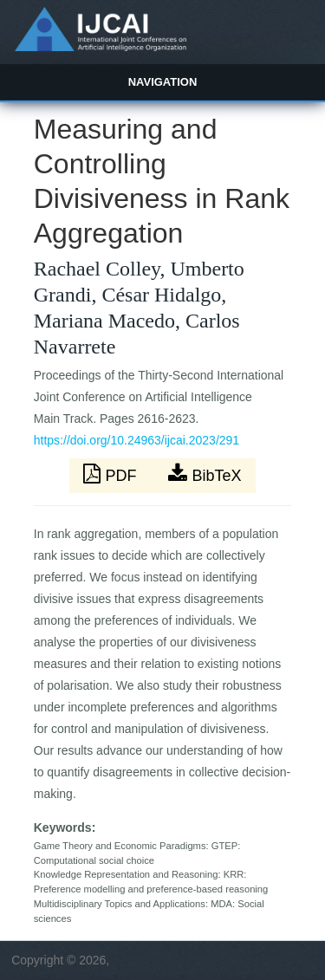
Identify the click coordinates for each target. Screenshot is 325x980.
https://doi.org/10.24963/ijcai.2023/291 (136, 440)
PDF (112, 474)
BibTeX (205, 474)
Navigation (163, 82)
